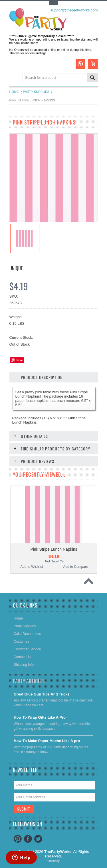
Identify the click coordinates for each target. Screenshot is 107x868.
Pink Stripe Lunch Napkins (54, 549)
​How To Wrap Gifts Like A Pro (40, 717)
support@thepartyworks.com (74, 10)
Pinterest (18, 839)
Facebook (28, 839)
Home (14, 92)
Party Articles (29, 681)
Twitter (38, 839)
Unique (16, 268)
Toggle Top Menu (54, 3)
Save (19, 360)
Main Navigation (14, 78)
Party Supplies (36, 92)
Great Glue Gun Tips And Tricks (42, 694)
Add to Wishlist (32, 567)
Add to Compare (75, 567)
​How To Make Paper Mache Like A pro (47, 741)
